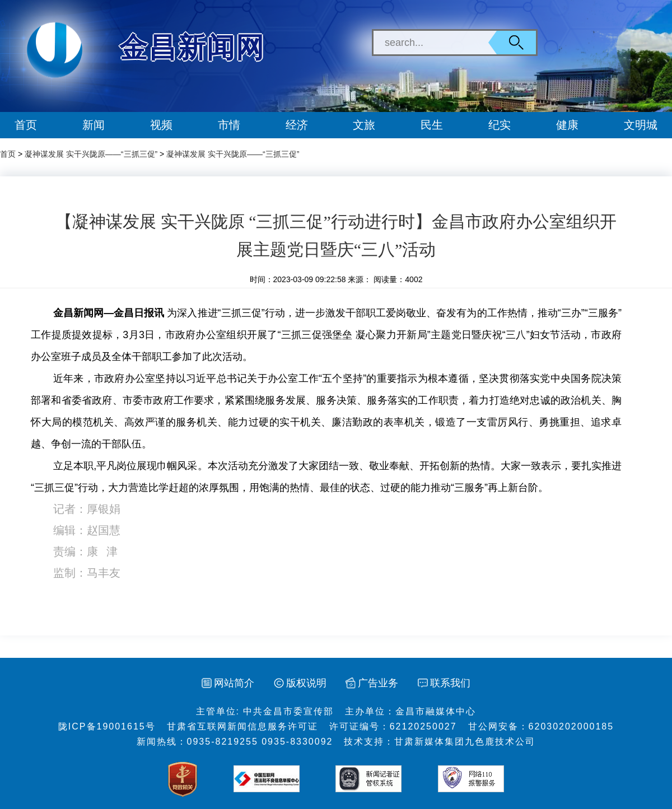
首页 (26, 125)
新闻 (94, 125)
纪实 (500, 125)
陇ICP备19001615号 (107, 726)
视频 (161, 125)
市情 (229, 125)
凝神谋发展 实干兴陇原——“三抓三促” (91, 154)
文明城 (641, 125)
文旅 (364, 125)
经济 (297, 125)
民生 (432, 125)
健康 (567, 125)
